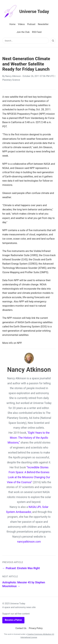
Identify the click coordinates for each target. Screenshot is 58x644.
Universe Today (26, 12)
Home (12, 24)
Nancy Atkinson (13, 76)
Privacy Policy (36, 628)
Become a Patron (13, 620)
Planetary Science (11, 80)
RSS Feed (37, 32)
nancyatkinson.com (29, 542)
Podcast (31, 24)
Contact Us (21, 628)
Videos (21, 24)
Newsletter (43, 24)
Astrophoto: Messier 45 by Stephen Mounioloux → (24, 584)
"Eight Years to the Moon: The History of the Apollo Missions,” (29, 438)
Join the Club (23, 32)
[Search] (53, 41)
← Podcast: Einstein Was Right (21, 568)
